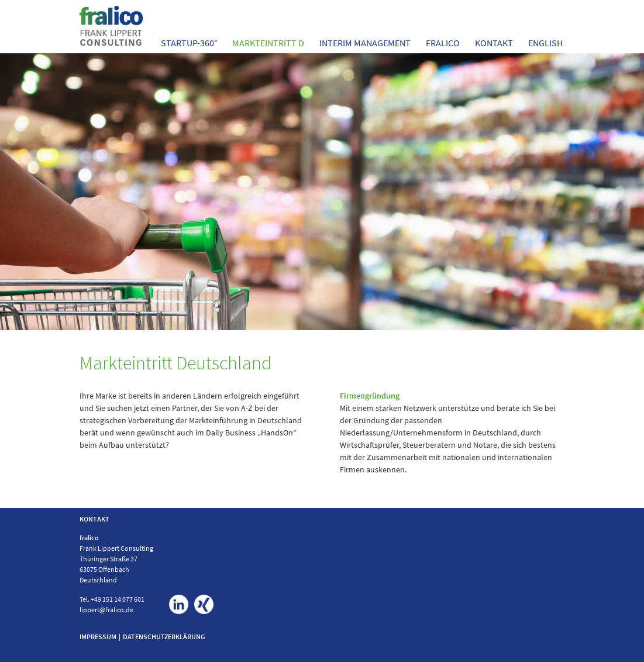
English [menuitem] (545, 43)
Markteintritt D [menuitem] (268, 43)
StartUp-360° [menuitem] (189, 43)
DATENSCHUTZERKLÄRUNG (164, 637)
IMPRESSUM (98, 637)
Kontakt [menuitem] (494, 43)
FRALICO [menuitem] (443, 43)
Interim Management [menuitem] (365, 43)
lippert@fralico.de (106, 610)
